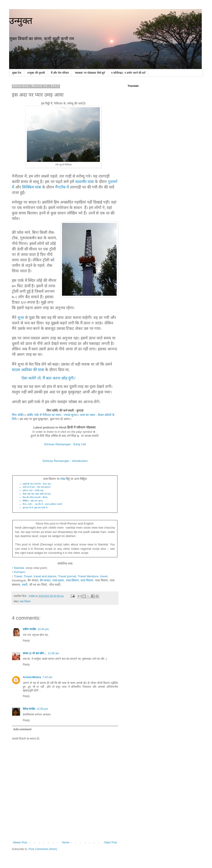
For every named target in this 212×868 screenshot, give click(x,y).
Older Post (110, 843)
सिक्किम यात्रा (32, 187)
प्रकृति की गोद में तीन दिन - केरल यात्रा (37, 484)
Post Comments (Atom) (43, 849)
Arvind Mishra (32, 677)
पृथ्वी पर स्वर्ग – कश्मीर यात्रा (33, 491)
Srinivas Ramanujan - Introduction (65, 461)
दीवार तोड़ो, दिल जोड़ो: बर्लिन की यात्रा (36, 494)
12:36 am (53, 653)
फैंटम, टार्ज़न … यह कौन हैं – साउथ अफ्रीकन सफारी (42, 504)
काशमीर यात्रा (85, 182)
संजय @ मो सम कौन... (35, 653)
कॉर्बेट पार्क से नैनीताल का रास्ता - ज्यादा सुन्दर (52, 415)
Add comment (22, 729)
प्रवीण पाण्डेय (29, 629)
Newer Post (20, 843)
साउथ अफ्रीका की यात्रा (28, 370)
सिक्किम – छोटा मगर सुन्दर (33, 501)
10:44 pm (43, 629)
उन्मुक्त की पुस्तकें (36, 73)
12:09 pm (42, 709)
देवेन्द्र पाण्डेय (29, 709)
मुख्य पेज (17, 73)
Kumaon (19, 572)
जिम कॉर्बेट (18, 415)
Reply (26, 641)
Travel (18, 576)
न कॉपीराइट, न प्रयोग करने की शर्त (128, 73)
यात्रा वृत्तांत (58, 580)
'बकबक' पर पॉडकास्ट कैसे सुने (90, 73)
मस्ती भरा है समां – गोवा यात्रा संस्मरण (37, 487)
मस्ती (25, 585)
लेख (63, 479)
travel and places (45, 576)
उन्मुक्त (21, 21)
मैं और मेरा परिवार (60, 73)
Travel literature (88, 576)
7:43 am (47, 677)
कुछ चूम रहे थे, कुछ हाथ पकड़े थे (35, 508)
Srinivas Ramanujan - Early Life (65, 444)
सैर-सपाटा (45, 580)
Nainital (19, 568)
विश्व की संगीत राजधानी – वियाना (35, 497)
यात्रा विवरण (87, 580)
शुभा (21, 318)
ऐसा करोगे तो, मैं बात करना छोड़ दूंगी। (48, 378)
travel (104, 576)
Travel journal (67, 576)
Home (66, 843)
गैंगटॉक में (62, 187)
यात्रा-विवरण (72, 580)
